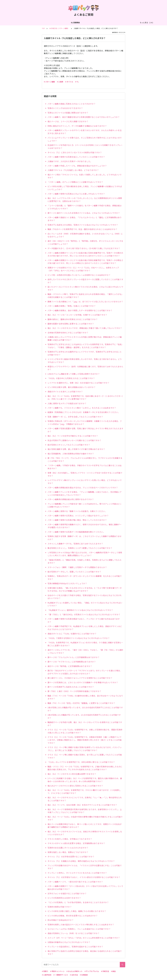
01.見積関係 (21, 23)
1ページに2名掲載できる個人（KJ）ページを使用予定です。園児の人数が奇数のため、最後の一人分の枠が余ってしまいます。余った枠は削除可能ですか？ (85, 780)
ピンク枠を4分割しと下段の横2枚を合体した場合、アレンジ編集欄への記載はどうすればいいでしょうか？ (85, 188)
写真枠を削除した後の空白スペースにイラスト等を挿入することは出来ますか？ (81, 924)
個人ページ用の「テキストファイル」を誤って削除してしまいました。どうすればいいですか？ (85, 176)
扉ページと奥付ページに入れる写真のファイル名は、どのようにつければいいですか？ (84, 213)
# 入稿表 (60, 82)
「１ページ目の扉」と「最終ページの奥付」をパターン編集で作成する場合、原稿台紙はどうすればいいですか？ (85, 207)
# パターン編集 (49, 82)
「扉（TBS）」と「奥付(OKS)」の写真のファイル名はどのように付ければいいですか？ (84, 614)
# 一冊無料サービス (61, 975)
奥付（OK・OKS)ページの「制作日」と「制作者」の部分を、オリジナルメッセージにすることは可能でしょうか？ (85, 242)
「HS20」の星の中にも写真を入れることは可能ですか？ (71, 378)
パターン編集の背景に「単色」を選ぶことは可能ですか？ (72, 306)
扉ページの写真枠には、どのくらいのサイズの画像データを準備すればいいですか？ (83, 682)
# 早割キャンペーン (57, 971)
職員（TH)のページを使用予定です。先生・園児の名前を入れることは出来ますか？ (82, 229)
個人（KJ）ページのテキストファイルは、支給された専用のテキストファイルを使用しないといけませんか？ (85, 833)
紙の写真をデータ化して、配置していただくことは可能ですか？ (74, 572)
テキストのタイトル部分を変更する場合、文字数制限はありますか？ (76, 843)
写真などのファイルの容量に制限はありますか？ (68, 113)
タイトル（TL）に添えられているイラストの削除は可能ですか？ (75, 152)
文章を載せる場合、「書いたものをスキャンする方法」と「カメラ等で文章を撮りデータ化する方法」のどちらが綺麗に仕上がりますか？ (85, 589)
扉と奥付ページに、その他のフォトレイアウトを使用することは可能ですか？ (80, 678)
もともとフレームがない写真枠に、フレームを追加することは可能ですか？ (79, 929)
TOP (43, 28)
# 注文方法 (74, 975)
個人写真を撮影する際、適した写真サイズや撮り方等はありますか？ (76, 449)
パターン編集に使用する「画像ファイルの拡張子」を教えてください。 (77, 511)
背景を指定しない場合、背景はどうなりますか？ (68, 852)
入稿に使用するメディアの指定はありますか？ (67, 403)
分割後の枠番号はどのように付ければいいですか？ (69, 942)
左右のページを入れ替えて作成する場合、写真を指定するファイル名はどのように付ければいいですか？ (85, 597)
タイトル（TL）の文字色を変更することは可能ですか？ (71, 857)
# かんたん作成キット (75, 971)
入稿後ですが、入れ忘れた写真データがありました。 (70, 161)
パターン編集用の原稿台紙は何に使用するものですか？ (71, 499)
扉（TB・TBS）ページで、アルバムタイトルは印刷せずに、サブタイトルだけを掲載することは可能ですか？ (85, 459)
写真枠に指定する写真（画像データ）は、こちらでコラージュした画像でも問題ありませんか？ (85, 538)
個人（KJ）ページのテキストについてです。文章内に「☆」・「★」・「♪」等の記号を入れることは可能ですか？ (85, 799)
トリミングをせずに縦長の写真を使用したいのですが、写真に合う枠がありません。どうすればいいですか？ (85, 361)
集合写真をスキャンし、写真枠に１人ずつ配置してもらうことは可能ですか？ (80, 548)
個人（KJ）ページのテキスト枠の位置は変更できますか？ (72, 774)
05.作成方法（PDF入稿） (106, 23)
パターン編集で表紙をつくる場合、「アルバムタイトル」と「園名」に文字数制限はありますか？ (85, 219)
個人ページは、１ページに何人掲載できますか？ (68, 121)
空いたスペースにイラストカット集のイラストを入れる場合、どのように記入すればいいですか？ (85, 288)
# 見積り (45, 971)
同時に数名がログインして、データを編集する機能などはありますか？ (77, 126)
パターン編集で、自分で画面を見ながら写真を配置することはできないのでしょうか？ (84, 117)
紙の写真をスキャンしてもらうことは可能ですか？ (69, 445)
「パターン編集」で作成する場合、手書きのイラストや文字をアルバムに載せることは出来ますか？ (85, 467)
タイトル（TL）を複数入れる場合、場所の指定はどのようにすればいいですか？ (81, 861)
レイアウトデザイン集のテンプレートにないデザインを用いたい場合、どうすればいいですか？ (85, 482)
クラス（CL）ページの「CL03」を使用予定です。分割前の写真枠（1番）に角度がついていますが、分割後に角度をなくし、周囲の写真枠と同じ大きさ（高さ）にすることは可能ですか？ (85, 740)
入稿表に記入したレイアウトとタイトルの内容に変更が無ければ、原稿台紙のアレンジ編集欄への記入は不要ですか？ (85, 338)
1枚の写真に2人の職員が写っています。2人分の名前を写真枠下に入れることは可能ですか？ (84, 716)
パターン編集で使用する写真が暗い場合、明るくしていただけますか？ (77, 520)
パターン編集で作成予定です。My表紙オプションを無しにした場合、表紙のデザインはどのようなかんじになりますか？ (85, 628)
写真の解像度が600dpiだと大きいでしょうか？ (67, 583)
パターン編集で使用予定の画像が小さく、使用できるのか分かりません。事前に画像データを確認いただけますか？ (85, 526)
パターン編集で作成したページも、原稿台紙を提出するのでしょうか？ (77, 166)
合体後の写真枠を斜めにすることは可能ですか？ (68, 333)
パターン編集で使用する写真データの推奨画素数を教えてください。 (76, 532)
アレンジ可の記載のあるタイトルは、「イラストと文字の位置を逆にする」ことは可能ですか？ (85, 867)
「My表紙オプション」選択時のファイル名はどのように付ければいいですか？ (80, 610)
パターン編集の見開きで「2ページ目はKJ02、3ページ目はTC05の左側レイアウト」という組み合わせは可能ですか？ (85, 888)
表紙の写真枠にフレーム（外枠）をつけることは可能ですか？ (73, 933)
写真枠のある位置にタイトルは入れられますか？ (68, 848)
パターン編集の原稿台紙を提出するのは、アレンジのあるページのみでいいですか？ (83, 488)
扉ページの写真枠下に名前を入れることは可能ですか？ (71, 687)
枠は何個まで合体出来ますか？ (61, 920)
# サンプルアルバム (92, 971)
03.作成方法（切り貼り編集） (58, 23)
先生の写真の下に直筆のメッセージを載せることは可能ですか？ (74, 440)
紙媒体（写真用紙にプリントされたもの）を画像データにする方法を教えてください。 (84, 412)
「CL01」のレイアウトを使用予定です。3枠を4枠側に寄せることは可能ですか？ (81, 762)
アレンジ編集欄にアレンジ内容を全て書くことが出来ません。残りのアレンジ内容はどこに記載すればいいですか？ (85, 505)
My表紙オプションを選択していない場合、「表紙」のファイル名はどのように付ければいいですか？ (85, 604)
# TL (77, 82)
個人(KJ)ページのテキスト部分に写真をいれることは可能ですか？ (75, 786)
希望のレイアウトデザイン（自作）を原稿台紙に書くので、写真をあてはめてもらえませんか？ (85, 368)
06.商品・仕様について (127, 23)
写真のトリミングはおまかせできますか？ (65, 108)
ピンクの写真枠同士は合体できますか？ (64, 898)
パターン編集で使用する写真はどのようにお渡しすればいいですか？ (76, 194)
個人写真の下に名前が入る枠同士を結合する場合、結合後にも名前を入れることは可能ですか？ (85, 953)
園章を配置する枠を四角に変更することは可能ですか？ (71, 324)
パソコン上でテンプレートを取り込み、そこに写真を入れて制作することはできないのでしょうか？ (85, 139)
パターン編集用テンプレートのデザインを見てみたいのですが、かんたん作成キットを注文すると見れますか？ (85, 132)
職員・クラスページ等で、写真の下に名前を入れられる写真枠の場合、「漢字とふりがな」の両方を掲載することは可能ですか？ (85, 296)
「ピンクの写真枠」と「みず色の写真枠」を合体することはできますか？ (78, 902)
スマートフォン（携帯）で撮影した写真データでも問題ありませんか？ (77, 567)
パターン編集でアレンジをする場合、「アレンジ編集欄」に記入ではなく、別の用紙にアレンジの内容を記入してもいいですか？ (85, 493)
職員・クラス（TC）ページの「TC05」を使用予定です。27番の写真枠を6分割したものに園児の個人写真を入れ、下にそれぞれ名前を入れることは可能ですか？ (85, 768)
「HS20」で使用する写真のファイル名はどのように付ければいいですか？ (79, 638)
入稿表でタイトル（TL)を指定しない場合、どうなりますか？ (73, 170)
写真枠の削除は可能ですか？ (60, 907)
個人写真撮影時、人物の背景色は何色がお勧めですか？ (71, 454)
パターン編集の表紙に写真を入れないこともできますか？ (72, 104)
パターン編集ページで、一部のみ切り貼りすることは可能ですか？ (75, 882)
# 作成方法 (105, 971)
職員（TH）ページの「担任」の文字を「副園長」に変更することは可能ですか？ (81, 703)
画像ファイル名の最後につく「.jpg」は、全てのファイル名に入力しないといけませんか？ (85, 302)
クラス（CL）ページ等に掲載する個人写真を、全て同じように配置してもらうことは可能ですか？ (85, 756)
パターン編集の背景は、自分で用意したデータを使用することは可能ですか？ (80, 310)
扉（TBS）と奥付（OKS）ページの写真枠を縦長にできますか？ (74, 691)
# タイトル (69, 82)
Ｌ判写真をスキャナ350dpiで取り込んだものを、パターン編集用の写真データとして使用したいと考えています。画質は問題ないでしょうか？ (85, 554)
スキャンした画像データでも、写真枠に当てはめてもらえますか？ (75, 544)
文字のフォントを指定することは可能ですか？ (67, 893)
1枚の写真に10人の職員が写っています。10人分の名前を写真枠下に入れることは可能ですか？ (85, 709)
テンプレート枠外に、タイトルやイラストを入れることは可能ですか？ (77, 873)
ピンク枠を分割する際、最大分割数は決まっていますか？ (72, 387)
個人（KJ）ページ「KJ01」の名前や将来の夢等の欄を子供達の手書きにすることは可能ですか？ (85, 818)
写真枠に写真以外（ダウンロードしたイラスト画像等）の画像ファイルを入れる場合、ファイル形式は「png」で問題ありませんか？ (85, 423)
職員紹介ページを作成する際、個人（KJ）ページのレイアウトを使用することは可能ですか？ (85, 724)
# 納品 (113, 971)
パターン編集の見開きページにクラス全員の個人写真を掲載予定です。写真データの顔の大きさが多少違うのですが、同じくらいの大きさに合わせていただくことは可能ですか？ (85, 254)
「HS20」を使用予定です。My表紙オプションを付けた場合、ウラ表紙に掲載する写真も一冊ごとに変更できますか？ (85, 644)
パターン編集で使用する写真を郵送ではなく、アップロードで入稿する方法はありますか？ (84, 620)
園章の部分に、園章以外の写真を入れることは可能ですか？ (73, 319)
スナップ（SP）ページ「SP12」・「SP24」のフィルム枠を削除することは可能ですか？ (84, 938)
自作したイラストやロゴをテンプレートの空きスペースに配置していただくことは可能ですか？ (85, 281)
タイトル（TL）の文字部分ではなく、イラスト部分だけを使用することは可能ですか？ (84, 877)
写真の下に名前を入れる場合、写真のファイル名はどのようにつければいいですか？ (83, 225)
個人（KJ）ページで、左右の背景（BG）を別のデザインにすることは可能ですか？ (82, 805)
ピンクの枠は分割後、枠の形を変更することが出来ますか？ (73, 916)
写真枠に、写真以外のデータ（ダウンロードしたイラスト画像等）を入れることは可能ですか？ (85, 578)
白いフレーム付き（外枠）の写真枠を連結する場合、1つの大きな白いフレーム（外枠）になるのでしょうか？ (85, 235)
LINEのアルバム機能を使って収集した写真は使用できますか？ (74, 374)
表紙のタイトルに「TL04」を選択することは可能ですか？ (72, 634)
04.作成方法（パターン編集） (83, 23)
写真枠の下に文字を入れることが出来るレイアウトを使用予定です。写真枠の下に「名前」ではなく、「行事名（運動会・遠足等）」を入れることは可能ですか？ (85, 346)
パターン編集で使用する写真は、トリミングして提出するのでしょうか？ (78, 516)
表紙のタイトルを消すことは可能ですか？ (65, 392)
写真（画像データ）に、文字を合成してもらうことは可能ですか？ (75, 417)
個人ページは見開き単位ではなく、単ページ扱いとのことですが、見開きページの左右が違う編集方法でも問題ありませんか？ (85, 826)
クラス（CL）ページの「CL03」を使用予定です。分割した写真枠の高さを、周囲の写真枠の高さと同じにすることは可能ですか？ (85, 731)
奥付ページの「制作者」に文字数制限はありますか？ (70, 666)
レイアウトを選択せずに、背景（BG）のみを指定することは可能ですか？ (78, 383)
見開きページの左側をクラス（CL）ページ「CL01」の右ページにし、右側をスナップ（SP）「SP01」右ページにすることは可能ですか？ (83, 269)
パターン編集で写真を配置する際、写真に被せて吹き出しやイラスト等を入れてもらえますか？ (85, 430)
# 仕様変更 (84, 975)
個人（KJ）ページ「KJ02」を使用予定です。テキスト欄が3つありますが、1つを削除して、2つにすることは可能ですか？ (84, 792)
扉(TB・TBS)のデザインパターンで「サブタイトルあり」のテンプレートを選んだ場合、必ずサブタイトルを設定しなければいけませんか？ (85, 672)
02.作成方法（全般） (36, 23)
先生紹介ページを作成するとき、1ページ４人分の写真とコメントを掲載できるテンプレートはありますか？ (85, 147)
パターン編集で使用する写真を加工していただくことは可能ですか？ (76, 157)
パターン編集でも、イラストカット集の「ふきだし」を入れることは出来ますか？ (82, 408)
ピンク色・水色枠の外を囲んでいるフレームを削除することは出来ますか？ (79, 275)
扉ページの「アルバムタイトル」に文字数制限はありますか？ (73, 657)
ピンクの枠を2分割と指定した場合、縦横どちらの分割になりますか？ (77, 911)
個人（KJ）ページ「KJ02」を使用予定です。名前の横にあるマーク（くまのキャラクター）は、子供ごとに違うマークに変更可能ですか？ (85, 398)
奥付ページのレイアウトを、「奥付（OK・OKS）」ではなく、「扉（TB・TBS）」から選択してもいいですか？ (85, 651)
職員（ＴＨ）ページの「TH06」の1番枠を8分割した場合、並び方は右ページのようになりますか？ (85, 697)
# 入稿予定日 (47, 975)
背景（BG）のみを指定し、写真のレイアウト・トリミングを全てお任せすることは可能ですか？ (85, 474)
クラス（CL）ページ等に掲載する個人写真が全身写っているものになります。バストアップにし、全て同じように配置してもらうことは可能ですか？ (85, 749)
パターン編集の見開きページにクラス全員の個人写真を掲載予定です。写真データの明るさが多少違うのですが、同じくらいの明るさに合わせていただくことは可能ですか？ (85, 262)
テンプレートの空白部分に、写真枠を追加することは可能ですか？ (75, 947)
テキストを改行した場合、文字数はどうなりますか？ (70, 839)
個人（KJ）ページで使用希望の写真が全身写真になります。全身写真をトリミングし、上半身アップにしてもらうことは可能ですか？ (85, 811)
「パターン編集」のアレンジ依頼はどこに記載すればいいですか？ (75, 182)
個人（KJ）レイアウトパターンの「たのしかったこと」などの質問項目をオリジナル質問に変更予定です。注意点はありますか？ (85, 200)
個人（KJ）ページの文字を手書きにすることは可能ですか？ (73, 436)
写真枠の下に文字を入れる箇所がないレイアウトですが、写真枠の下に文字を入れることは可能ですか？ (85, 353)
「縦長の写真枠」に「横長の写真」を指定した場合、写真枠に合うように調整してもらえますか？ (85, 561)
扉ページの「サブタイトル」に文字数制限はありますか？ (72, 662)
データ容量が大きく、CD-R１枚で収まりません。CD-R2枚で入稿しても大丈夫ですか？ (84, 248)
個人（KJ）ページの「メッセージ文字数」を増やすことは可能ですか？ (77, 315)
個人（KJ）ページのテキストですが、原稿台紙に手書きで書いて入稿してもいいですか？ (85, 328)
